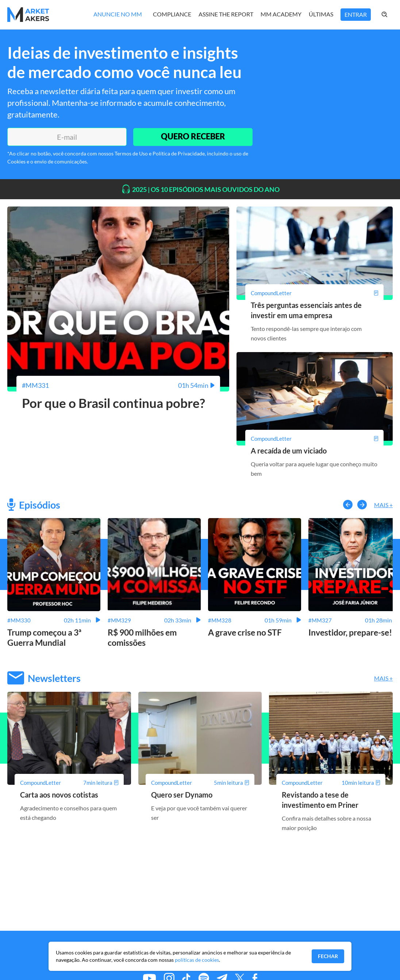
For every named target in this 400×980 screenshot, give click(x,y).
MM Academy (281, 14)
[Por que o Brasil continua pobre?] (118, 385)
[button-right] (362, 505)
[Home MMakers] (28, 15)
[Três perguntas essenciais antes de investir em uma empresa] (315, 293)
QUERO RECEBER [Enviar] (193, 137)
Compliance (172, 14)
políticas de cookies (197, 960)
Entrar (356, 14)
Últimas (321, 14)
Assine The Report (226, 14)
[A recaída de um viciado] (315, 439)
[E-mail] (67, 137)
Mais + (383, 505)
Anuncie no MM (118, 14)
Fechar (328, 956)
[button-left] (348, 505)
